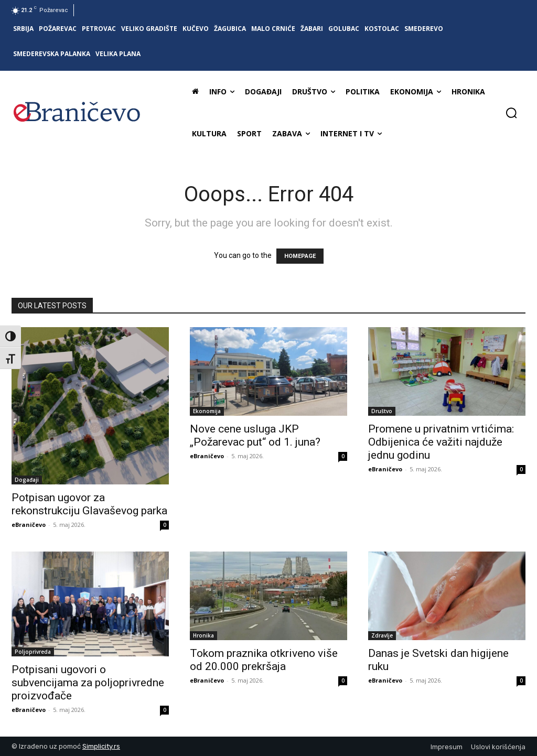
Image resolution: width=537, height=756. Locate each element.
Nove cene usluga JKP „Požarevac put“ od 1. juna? (255, 435)
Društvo (382, 411)
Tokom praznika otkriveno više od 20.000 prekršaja (264, 660)
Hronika (203, 635)
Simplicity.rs (101, 746)
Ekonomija (207, 411)
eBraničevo (29, 525)
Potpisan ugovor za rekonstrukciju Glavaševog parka (89, 504)
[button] (511, 113)
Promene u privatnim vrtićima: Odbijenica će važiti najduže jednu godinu (441, 442)
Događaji (27, 480)
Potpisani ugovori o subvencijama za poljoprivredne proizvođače (88, 683)
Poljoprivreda (33, 652)
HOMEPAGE (300, 256)
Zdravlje (382, 635)
